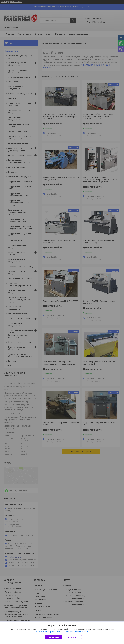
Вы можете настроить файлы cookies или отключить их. (61, 631)
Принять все (54, 637)
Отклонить (73, 637)
